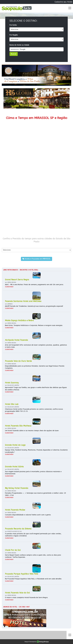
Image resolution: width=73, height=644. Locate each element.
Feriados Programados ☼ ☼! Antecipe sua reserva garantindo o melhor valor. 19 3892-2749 (35, 494)
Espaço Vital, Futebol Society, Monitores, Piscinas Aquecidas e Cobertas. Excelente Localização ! (36, 451)
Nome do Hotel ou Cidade (19, 45)
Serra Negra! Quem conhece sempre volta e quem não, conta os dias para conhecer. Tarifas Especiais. (33, 556)
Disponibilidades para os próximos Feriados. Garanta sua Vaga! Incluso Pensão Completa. (35, 367)
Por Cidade (6, 246)
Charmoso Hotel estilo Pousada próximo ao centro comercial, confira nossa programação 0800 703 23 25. (34, 410)
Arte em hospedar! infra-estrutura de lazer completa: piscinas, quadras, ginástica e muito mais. (36, 346)
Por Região (14, 35)
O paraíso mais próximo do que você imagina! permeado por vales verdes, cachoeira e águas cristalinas (33, 535)
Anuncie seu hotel (10, 607)
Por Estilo (13, 25)
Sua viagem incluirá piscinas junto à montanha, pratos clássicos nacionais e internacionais (33, 473)
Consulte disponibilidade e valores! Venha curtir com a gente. (28, 515)
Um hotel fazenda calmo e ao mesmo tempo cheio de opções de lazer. (32, 431)
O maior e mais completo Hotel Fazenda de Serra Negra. (26, 597)
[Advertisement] (36, 181)
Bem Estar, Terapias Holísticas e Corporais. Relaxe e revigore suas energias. (34, 325)
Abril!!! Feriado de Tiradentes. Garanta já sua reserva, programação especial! (34, 306)
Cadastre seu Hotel (64, 2)
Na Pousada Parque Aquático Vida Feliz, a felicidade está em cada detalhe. (33, 579)
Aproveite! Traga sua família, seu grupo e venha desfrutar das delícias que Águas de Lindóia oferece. (36, 389)
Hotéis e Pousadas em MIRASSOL (36, 259)
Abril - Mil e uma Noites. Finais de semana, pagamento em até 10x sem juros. (34, 285)
